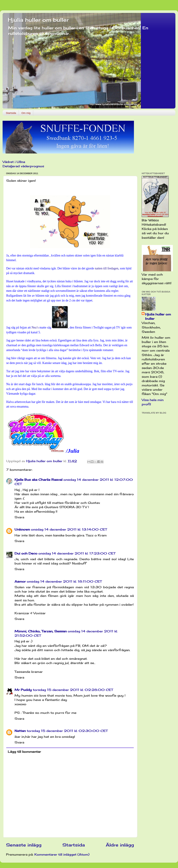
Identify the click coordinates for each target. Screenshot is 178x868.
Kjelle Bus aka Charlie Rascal (38, 480)
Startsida (11, 113)
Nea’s (35, 327)
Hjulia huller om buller (38, 20)
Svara (19, 517)
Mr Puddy (23, 690)
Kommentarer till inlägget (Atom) (62, 854)
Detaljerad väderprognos (23, 166)
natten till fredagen (107, 268)
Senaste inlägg (24, 845)
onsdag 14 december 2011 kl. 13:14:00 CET (69, 529)
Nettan (20, 731)
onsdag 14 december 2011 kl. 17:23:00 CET (77, 553)
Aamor (20, 581)
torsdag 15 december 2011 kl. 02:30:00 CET (67, 731)
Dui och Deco (26, 553)
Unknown (22, 529)
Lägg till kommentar (24, 752)
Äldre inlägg (120, 845)
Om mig (26, 113)
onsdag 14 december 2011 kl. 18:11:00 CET (64, 581)
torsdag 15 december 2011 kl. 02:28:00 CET (73, 690)
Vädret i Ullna (14, 162)
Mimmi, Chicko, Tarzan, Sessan (41, 631)
